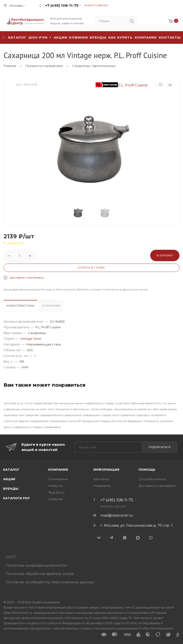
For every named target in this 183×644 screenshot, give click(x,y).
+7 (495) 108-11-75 (62, 5)
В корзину (165, 255)
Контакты (170, 37)
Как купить (120, 37)
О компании (58, 479)
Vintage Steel (31, 339)
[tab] (21, 307)
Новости (55, 486)
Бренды (98, 37)
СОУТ (11, 557)
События (55, 499)
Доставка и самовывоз (27, 277)
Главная (10, 66)
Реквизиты (102, 486)
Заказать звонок (96, 5)
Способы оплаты (152, 479)
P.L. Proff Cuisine (122, 85)
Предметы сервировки (44, 66)
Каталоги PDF (17, 498)
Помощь (147, 469)
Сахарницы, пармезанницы (94, 66)
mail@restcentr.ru (117, 515)
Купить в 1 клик (91, 268)
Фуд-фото (56, 492)
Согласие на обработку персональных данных (50, 582)
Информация (106, 469)
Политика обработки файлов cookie (40, 574)
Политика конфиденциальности (36, 565)
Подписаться (159, 447)
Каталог (11, 469)
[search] (132, 21)
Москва (16, 5)
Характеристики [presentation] (20, 306)
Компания (146, 37)
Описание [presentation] (51, 306)
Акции (9, 479)
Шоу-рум (38, 37)
